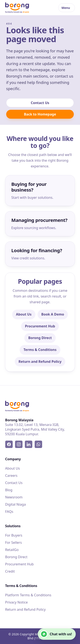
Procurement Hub (40, 326)
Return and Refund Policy (40, 362)
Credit (10, 571)
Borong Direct (40, 338)
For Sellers (13, 542)
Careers (11, 476)
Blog (9, 490)
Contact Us (40, 103)
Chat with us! (56, 634)
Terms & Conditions (40, 350)
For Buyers (14, 535)
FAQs (9, 512)
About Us (24, 314)
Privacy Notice (16, 602)
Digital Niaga (15, 504)
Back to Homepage (40, 114)
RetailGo (12, 550)
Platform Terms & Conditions (28, 595)
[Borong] (17, 8)
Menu (66, 8)
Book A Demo (53, 314)
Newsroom (14, 497)
